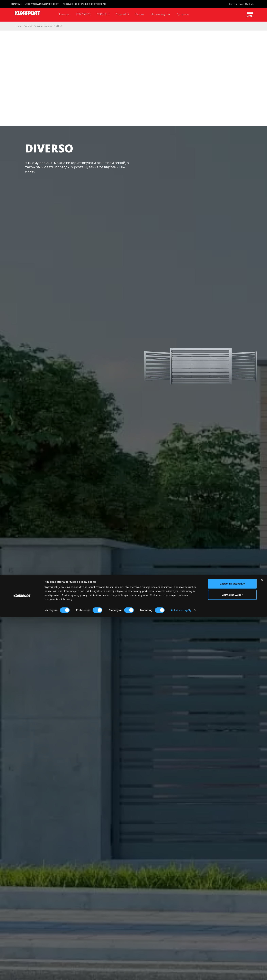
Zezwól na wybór (232, 958)
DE (252, 4)
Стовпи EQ (122, 14)
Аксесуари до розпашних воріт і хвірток (85, 4)
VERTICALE (103, 14)
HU (247, 4)
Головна (64, 14)
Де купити (183, 14)
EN (231, 4)
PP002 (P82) (83, 14)
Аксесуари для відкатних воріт (42, 4)
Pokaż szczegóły (181, 973)
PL (236, 4)
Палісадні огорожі (43, 26)
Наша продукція (161, 14)
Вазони (140, 14)
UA (241, 4)
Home (19, 26)
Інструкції (16, 4)
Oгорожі (28, 26)
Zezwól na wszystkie (232, 947)
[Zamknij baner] (262, 943)
